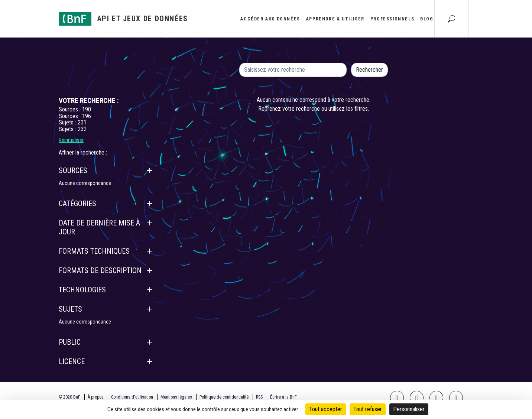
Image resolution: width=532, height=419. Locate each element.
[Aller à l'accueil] (123, 19)
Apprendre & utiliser (335, 19)
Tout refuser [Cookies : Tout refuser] (368, 409)
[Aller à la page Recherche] (451, 19)
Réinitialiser (71, 140)
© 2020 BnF (69, 397)
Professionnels (392, 19)
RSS (259, 397)
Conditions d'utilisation (132, 397)
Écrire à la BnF (283, 397)
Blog (427, 19)
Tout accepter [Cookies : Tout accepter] (326, 409)
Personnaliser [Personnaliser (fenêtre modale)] (409, 409)
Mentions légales (176, 397)
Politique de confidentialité (224, 397)
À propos (96, 397)
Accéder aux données (270, 19)
